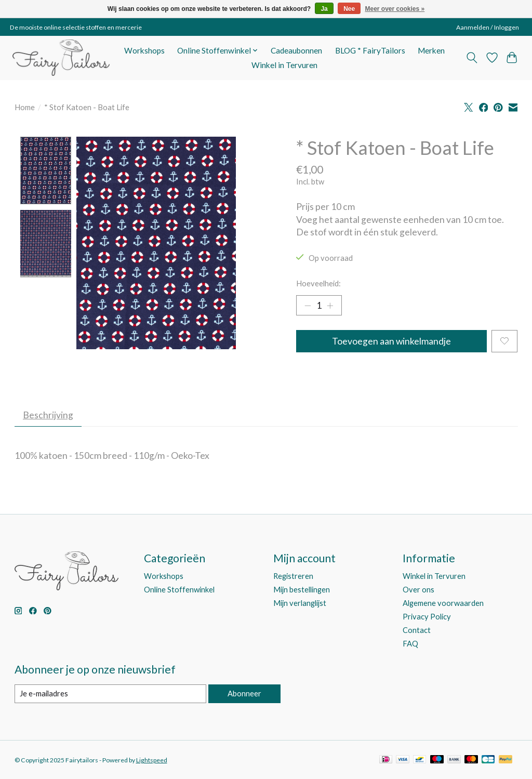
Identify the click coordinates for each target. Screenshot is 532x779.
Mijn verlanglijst (300, 603)
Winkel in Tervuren (284, 65)
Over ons (418, 590)
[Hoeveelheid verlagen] (308, 306)
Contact (417, 630)
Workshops (144, 50)
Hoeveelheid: (318, 283)
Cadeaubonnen (296, 50)
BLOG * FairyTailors (370, 50)
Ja (324, 9)
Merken (431, 50)
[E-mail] (110, 694)
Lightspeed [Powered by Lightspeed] (152, 760)
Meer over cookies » (395, 9)
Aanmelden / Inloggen (488, 27)
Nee (349, 9)
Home (25, 107)
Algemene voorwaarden (443, 603)
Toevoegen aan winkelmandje (391, 341)
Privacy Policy (427, 617)
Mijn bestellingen (302, 590)
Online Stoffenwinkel (179, 590)
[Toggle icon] (471, 58)
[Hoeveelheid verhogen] (330, 306)
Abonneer (244, 694)
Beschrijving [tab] (48, 415)
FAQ (410, 644)
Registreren (293, 576)
